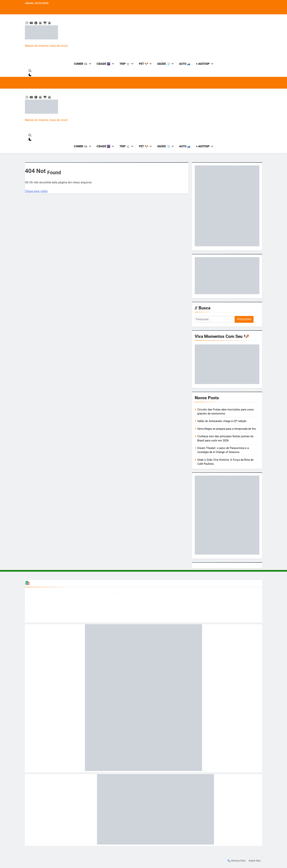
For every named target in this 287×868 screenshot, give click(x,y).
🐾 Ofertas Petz (236, 861)
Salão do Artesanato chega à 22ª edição (222, 421)
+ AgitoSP (203, 64)
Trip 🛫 (125, 64)
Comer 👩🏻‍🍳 (81, 64)
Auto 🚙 (185, 64)
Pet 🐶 (143, 64)
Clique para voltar (36, 191)
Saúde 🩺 (164, 64)
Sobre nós (255, 861)
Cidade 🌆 (104, 64)
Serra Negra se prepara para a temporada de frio (227, 429)
